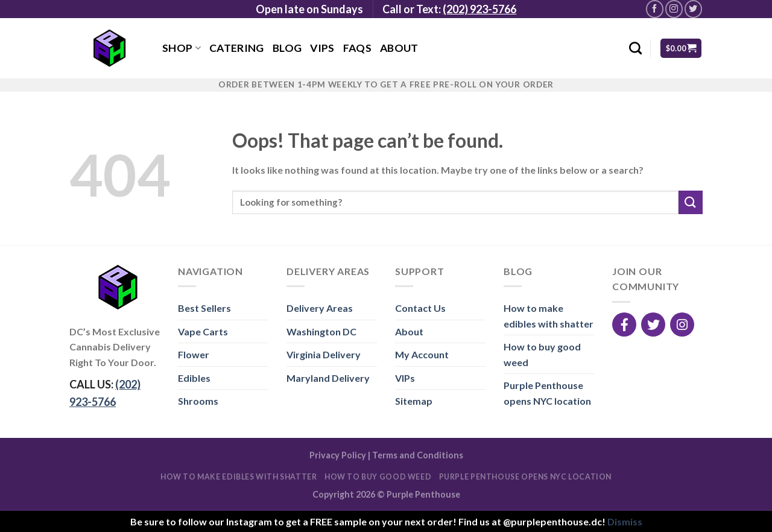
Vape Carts (203, 331)
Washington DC (321, 331)
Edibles (194, 378)
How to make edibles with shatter (549, 316)
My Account (422, 354)
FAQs (357, 48)
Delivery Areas (320, 308)
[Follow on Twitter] (693, 9)
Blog (287, 48)
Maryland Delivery (328, 378)
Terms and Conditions (418, 455)
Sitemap (414, 401)
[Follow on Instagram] (674, 9)
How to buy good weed (542, 354)
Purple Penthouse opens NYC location (547, 393)
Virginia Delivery (324, 354)
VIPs (322, 48)
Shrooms (198, 401)
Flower (194, 354)
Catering (237, 48)
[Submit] (691, 202)
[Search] (635, 48)
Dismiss (625, 521)
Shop (182, 48)
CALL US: (105, 393)
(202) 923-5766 (479, 9)
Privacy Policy (338, 455)
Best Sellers (204, 308)
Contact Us (420, 308)
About (399, 48)
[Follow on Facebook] (655, 9)
